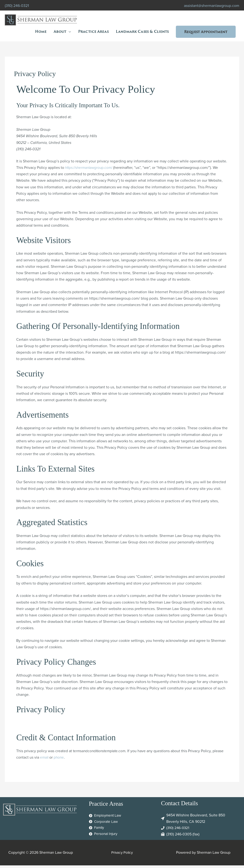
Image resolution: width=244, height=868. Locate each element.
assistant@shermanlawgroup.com (212, 5)
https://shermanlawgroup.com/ (90, 170)
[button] (206, 32)
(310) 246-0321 (17, 5)
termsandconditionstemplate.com (101, 753)
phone (60, 760)
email (45, 760)
